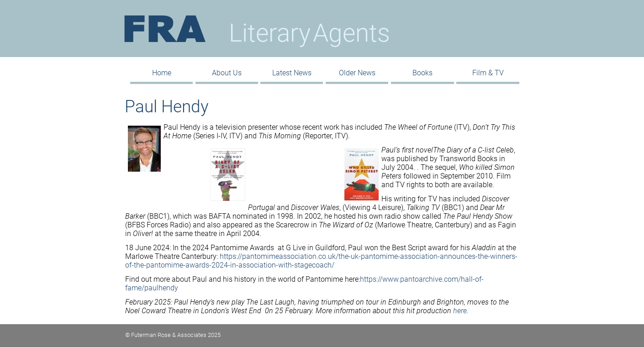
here (460, 311)
